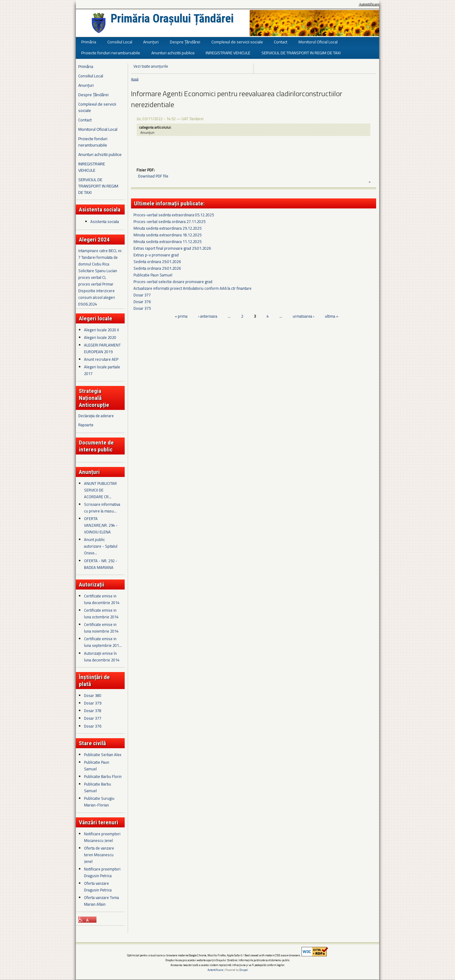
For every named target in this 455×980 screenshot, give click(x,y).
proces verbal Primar (96, 284)
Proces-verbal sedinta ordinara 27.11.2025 (169, 221)
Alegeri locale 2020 (100, 337)
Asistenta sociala (105, 221)
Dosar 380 (93, 695)
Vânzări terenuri (99, 822)
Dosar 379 (93, 703)
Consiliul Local (120, 42)
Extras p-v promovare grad (156, 255)
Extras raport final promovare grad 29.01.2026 (172, 248)
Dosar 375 (142, 308)
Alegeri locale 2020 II (101, 330)
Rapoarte (86, 425)
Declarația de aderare (96, 416)
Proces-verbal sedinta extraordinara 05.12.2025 (174, 215)
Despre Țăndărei (185, 42)
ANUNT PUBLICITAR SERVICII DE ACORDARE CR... (100, 490)
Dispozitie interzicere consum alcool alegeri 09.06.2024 (97, 297)
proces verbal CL (92, 277)
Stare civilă (92, 743)
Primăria (89, 42)
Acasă (135, 79)
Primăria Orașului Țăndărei (172, 19)
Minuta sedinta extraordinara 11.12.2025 (167, 242)
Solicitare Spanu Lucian (98, 271)
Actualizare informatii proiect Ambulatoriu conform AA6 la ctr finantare (192, 288)
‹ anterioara (208, 316)
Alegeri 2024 (94, 240)
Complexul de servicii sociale (237, 42)
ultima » (332, 316)
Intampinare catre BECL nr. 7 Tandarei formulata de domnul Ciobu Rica (100, 257)
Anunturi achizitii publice (173, 53)
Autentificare (369, 4)
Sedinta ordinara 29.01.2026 (157, 262)
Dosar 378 (93, 711)
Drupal (244, 970)
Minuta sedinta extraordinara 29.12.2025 (167, 228)
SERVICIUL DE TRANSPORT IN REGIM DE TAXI (301, 53)
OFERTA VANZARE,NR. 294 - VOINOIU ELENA (101, 525)
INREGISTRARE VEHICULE (228, 53)
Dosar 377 (93, 718)
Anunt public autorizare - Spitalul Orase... (101, 546)
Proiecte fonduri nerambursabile (111, 53)
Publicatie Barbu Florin (103, 776)
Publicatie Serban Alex (103, 755)
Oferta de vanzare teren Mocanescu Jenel (99, 855)
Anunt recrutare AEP (101, 359)
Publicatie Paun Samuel (153, 275)
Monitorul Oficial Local (318, 42)
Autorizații (92, 585)
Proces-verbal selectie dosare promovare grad (173, 282)
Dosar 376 (93, 726)
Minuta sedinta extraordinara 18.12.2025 (167, 235)
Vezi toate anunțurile (151, 66)
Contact (281, 42)
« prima (181, 316)
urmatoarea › (303, 316)
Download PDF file (153, 176)
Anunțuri (151, 42)
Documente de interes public (96, 446)
